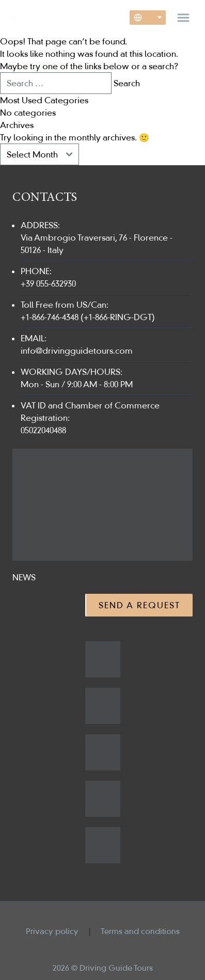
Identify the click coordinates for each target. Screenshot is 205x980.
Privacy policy (52, 931)
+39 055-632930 (48, 283)
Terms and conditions (140, 931)
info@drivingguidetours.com (77, 351)
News (24, 577)
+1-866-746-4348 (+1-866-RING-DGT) (88, 317)
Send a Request (139, 605)
